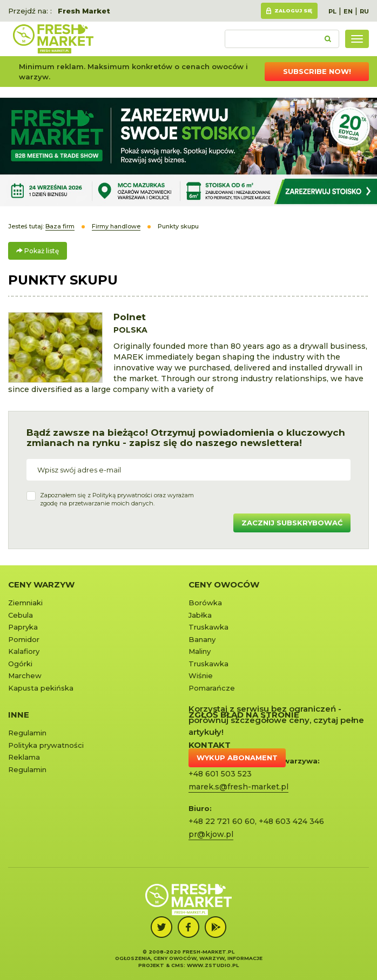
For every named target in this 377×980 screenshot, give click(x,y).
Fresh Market (84, 11)
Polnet (130, 317)
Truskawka (208, 627)
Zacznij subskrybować (292, 523)
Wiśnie (201, 675)
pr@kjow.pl (211, 834)
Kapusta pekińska (41, 688)
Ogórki (20, 664)
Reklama (24, 757)
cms (177, 965)
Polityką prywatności (122, 495)
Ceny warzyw (41, 584)
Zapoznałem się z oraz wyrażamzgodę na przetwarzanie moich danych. (117, 499)
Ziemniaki (25, 603)
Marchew (25, 675)
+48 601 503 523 (220, 774)
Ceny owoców (224, 584)
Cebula (21, 615)
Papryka (23, 627)
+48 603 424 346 (291, 821)
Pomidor (24, 639)
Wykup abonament (237, 758)
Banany (202, 639)
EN (348, 11)
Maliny (200, 651)
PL (332, 11)
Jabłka (200, 615)
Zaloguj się (293, 11)
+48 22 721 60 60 (222, 821)
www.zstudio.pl (213, 965)
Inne (19, 715)
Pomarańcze (212, 688)
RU (364, 11)
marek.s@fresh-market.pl (238, 787)
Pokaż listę (38, 251)
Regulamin (27, 733)
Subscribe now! (317, 71)
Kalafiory (24, 651)
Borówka (205, 603)
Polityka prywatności (46, 745)
